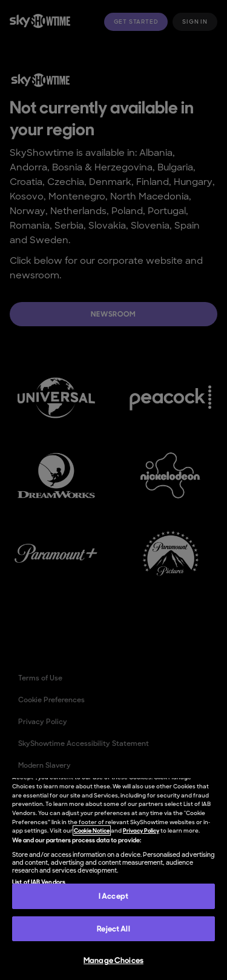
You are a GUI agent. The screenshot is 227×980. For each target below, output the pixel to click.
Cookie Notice (92, 831)
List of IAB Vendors (39, 882)
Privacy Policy (141, 831)
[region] (113, 879)
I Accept (113, 896)
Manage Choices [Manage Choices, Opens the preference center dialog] (113, 960)
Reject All (113, 929)
